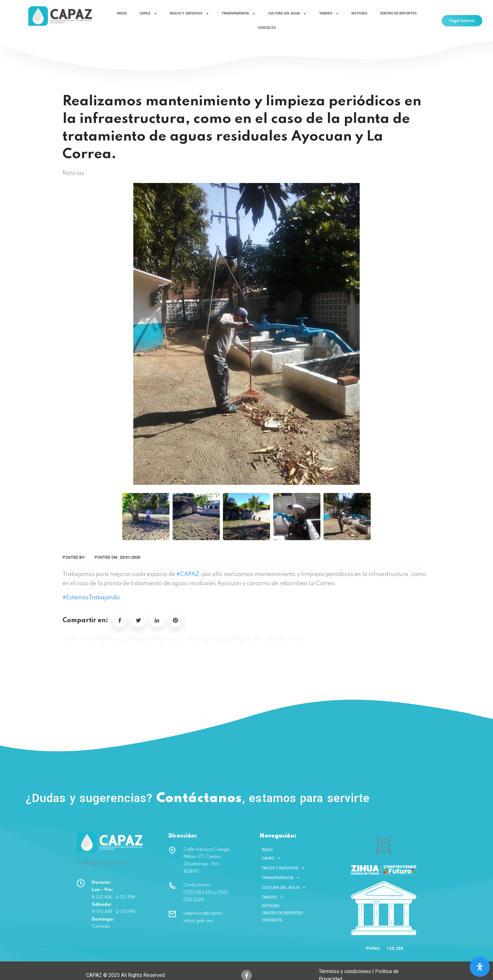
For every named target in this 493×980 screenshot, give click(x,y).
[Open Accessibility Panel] (480, 967)
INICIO (122, 13)
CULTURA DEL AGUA (287, 14)
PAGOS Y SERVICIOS (189, 14)
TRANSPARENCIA (239, 14)
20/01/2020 (130, 557)
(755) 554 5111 (410, 797)
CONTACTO (267, 28)
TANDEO (329, 14)
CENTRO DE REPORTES (398, 13)
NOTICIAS (359, 13)
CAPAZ (148, 14)
